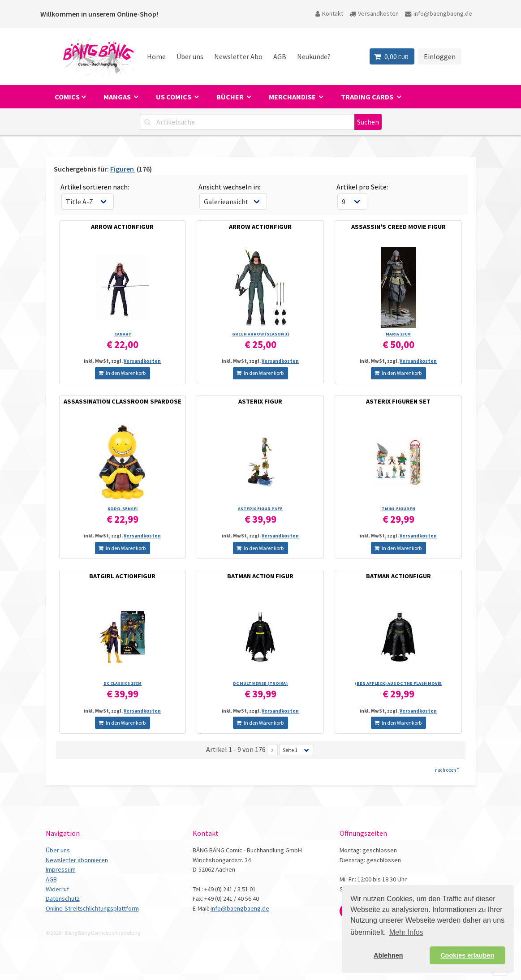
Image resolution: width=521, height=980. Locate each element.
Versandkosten (374, 13)
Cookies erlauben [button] (467, 955)
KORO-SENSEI (123, 509)
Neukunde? (314, 56)
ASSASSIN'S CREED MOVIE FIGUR (398, 227)
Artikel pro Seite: (362, 187)
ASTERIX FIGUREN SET (398, 401)
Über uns (190, 56)
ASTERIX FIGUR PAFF (260, 509)
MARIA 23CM (398, 334)
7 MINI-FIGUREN (398, 509)
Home (156, 56)
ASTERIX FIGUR (260, 401)
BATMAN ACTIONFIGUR (398, 576)
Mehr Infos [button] (406, 932)
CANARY (123, 334)
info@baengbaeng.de (439, 13)
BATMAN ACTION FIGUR (260, 576)
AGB (280, 56)
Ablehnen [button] (388, 955)
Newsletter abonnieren (77, 860)
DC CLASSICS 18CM (123, 683)
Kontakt (329, 13)
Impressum (61, 869)
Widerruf (57, 889)
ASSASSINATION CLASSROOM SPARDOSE (123, 401)
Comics (67, 97)
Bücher (231, 97)
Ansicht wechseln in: (229, 187)
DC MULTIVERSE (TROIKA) (260, 683)
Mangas (118, 97)
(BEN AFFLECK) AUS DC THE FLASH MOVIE (398, 683)
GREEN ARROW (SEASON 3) (260, 334)
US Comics (174, 97)
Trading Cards (368, 97)
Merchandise (293, 97)
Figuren (123, 169)
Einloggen (440, 56)
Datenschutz (63, 898)
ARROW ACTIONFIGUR (122, 227)
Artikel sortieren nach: (95, 187)
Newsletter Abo (238, 56)
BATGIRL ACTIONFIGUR (122, 576)
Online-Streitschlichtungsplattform (92, 908)
